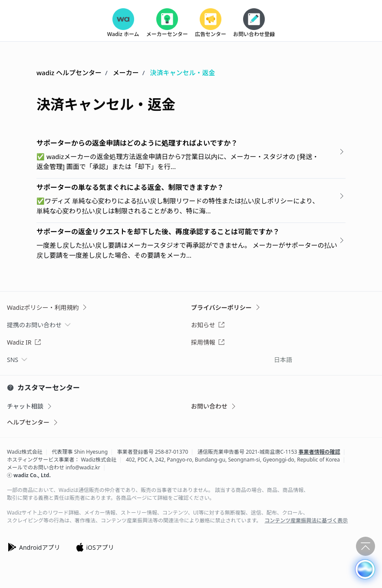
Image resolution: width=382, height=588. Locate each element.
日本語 (283, 360)
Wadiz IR (24, 342)
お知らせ (208, 325)
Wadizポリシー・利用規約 (48, 307)
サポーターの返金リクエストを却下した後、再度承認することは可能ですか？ (158, 232)
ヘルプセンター (33, 422)
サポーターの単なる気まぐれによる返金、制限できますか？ (130, 187)
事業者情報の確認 (319, 452)
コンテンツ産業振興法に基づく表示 (306, 521)
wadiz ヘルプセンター (69, 73)
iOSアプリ (95, 547)
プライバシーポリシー (226, 307)
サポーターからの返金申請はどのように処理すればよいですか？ (137, 143)
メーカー (126, 73)
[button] (365, 569)
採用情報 (208, 342)
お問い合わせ (214, 406)
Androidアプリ (33, 547)
